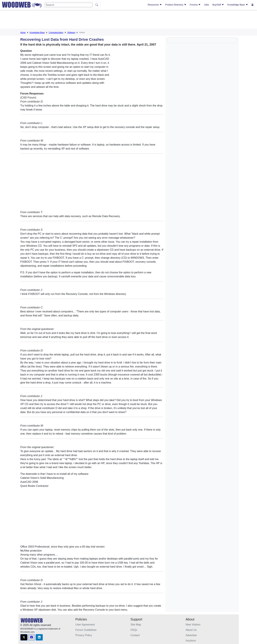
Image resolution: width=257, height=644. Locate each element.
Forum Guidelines (86, 630)
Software (71, 33)
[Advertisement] (129, 20)
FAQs (134, 630)
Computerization (56, 33)
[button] (24, 637)
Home (23, 33)
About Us (191, 630)
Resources (155, 5)
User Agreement (85, 625)
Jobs (207, 5)
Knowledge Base (238, 5)
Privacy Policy (84, 635)
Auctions (191, 641)
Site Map (136, 625)
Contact (135, 635)
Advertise (191, 635)
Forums (195, 5)
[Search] (69, 5)
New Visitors (193, 625)
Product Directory (176, 5)
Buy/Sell (218, 5)
